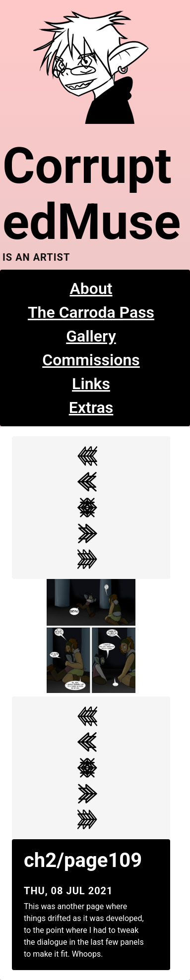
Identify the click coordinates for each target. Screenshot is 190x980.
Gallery (91, 336)
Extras (91, 407)
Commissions (91, 360)
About (91, 288)
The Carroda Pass (91, 312)
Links (91, 384)
